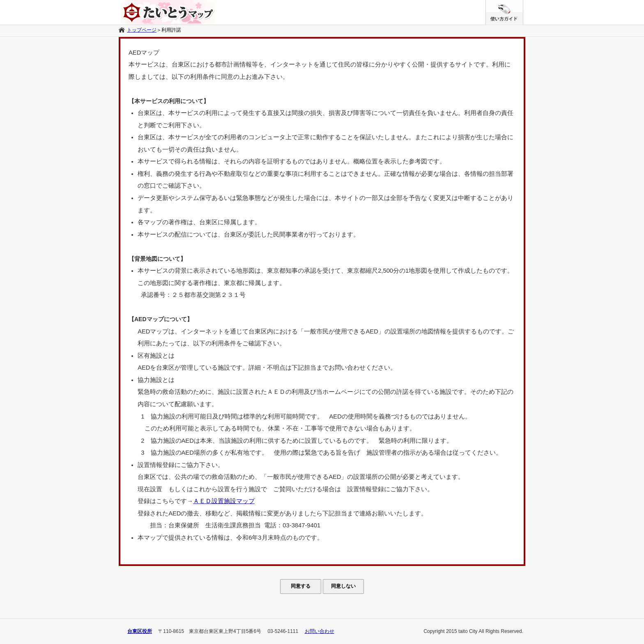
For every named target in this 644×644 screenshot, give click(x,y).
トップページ (142, 30)
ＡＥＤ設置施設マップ (224, 501)
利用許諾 (171, 30)
